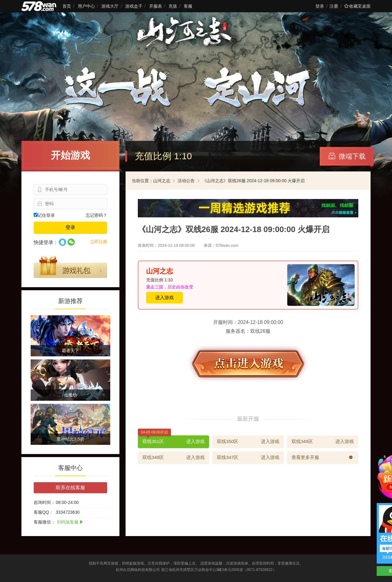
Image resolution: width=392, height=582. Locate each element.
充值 (173, 6)
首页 (67, 6)
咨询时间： (44, 502)
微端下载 (347, 156)
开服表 (156, 6)
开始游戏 (70, 155)
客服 (188, 6)
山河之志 (162, 181)
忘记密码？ (96, 215)
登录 (320, 6)
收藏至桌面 (357, 6)
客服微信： (44, 522)
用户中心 (86, 6)
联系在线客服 (70, 488)
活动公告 (186, 181)
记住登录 (44, 215)
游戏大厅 (110, 6)
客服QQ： (43, 512)
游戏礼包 (70, 267)
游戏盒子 (134, 6)
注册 (334, 6)
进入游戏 (164, 297)
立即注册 (99, 242)
